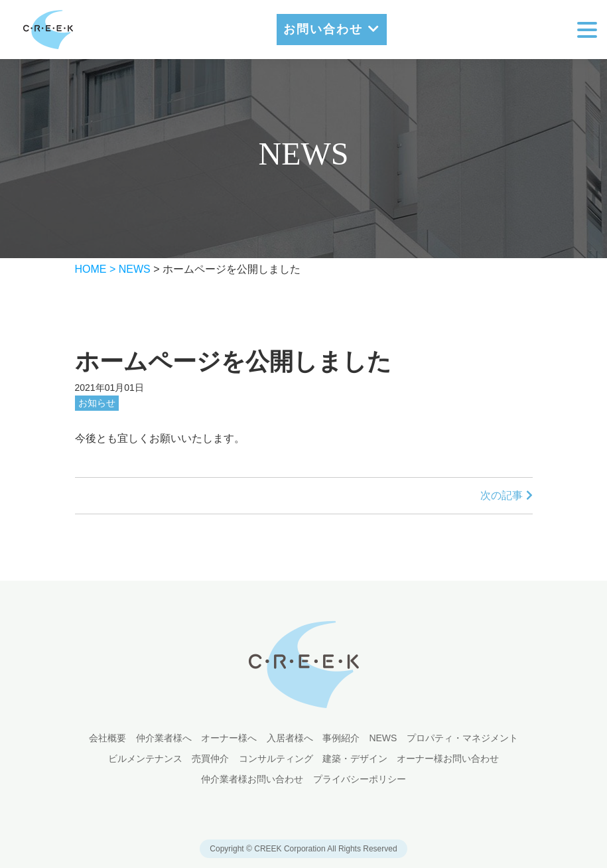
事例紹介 (341, 738)
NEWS (383, 738)
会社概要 (107, 738)
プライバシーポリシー (360, 779)
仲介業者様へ (164, 738)
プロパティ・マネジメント (462, 738)
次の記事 (506, 495)
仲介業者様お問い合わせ (252, 779)
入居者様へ (290, 738)
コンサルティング (276, 759)
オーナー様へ (229, 738)
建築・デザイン (355, 759)
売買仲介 (210, 759)
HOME (91, 269)
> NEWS (130, 269)
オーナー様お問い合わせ (448, 759)
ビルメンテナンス (145, 759)
